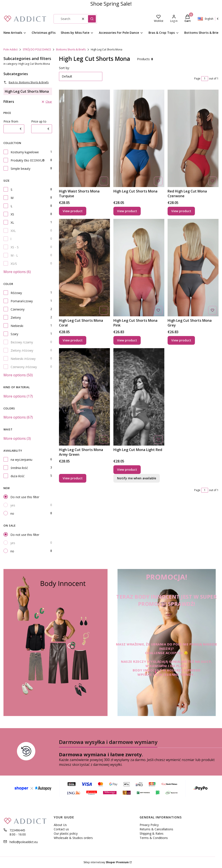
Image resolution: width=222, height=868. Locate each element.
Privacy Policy (149, 825)
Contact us (61, 829)
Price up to (39, 121)
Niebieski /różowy (23, 359)
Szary (14, 334)
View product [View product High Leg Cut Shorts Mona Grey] (181, 340)
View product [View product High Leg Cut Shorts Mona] (127, 211)
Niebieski (17, 326)
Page (197, 78)
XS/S (14, 264)
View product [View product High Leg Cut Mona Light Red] (127, 470)
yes (13, 505)
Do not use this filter (25, 497)
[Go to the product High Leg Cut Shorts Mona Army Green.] (84, 397)
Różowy (16, 293)
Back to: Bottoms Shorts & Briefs (26, 82)
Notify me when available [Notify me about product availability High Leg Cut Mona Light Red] (137, 478)
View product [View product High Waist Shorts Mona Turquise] (73, 211)
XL (12, 222)
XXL (13, 231)
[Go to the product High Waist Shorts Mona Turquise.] (84, 138)
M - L (14, 255)
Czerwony (18, 309)
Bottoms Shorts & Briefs (71, 49)
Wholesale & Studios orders (73, 838)
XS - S (15, 247)
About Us (60, 825)
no (12, 513)
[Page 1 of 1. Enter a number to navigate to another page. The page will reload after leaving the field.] (205, 79)
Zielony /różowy (22, 350)
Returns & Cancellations (156, 829)
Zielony (16, 318)
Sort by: (64, 68)
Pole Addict (11, 49)
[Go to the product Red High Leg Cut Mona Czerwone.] (193, 138)
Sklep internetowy (106, 862)
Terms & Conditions (154, 838)
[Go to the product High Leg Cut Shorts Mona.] (139, 138)
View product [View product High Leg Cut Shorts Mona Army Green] (73, 478)
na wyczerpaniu (21, 460)
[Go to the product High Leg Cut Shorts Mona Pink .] (139, 268)
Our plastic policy (66, 833)
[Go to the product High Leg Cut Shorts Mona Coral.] (84, 268)
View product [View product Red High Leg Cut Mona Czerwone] (181, 211)
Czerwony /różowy (24, 367)
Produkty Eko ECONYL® (28, 160)
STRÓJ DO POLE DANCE (37, 49)
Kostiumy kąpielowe (25, 152)
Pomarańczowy (22, 301)
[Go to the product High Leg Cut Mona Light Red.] (139, 397)
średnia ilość (19, 468)
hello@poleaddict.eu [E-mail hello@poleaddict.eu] (24, 842)
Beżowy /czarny (22, 342)
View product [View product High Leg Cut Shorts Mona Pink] (127, 340)
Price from (11, 121)
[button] (92, 19)
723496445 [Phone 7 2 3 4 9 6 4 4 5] (17, 830)
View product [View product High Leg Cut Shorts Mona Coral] (73, 340)
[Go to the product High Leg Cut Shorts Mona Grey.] (193, 268)
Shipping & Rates (152, 833)
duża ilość (18, 476)
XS (12, 214)
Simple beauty (20, 169)
